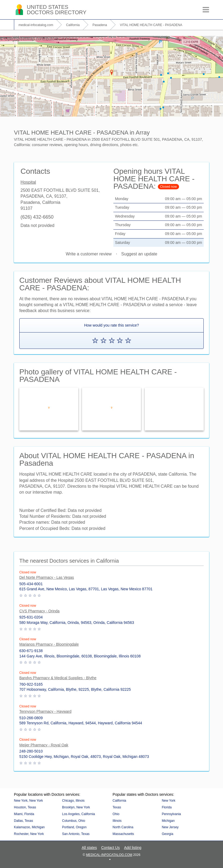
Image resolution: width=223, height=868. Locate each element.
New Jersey (170, 827)
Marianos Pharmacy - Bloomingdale (49, 644)
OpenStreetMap (19, 39)
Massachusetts (123, 834)
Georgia (168, 834)
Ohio (116, 814)
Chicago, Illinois (73, 801)
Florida (167, 807)
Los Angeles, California (79, 814)
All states (89, 848)
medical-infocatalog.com (109, 855)
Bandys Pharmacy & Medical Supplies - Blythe (58, 678)
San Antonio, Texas (76, 834)
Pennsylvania (171, 814)
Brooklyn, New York (76, 807)
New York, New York (28, 801)
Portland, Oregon (74, 827)
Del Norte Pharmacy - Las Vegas (47, 577)
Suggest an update (139, 254)
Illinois (117, 821)
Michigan (168, 821)
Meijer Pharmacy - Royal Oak (44, 745)
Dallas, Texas (23, 821)
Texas (117, 807)
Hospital (28, 182)
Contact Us (110, 848)
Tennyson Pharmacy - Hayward (45, 711)
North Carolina (123, 827)
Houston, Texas (25, 807)
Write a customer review (89, 254)
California (119, 801)
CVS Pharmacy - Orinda (39, 611)
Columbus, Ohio (74, 821)
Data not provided (38, 225)
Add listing (133, 848)
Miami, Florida (24, 814)
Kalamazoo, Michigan (29, 827)
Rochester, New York (29, 834)
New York (169, 801)
